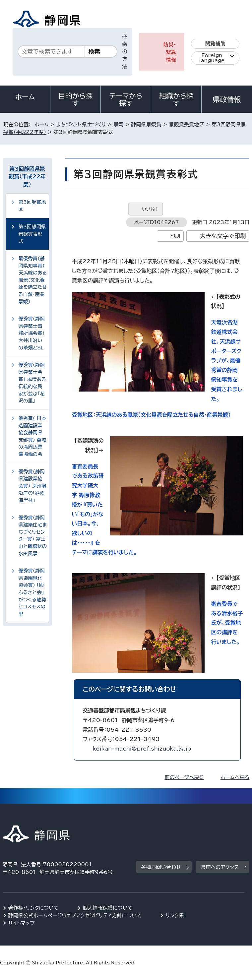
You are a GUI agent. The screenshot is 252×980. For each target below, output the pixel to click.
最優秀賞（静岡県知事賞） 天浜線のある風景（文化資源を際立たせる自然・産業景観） (33, 280)
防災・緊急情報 (170, 52)
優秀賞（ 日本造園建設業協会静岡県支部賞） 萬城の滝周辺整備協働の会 (32, 436)
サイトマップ (22, 923)
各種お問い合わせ (161, 867)
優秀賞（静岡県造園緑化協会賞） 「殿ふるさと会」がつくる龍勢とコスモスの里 (32, 592)
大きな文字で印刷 (223, 236)
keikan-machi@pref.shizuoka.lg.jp (142, 749)
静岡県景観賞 (146, 124)
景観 (118, 124)
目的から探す (76, 99)
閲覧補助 (215, 44)
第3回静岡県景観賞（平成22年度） (27, 177)
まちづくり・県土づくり (81, 124)
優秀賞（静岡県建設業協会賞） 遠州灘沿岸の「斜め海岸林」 (32, 486)
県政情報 (227, 99)
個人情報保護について (108, 908)
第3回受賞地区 (32, 206)
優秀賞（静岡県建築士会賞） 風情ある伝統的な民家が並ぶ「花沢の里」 (32, 383)
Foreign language (212, 58)
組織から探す (176, 99)
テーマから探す (126, 99)
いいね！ (151, 209)
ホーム (25, 97)
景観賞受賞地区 (186, 124)
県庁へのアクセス (220, 867)
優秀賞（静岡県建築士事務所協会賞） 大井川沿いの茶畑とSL (32, 333)
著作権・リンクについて (34, 908)
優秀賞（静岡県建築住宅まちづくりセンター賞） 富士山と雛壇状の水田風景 (33, 536)
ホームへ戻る (235, 777)
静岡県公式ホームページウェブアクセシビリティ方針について (75, 916)
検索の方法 (125, 51)
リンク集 (175, 916)
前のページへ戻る (184, 777)
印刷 (175, 236)
